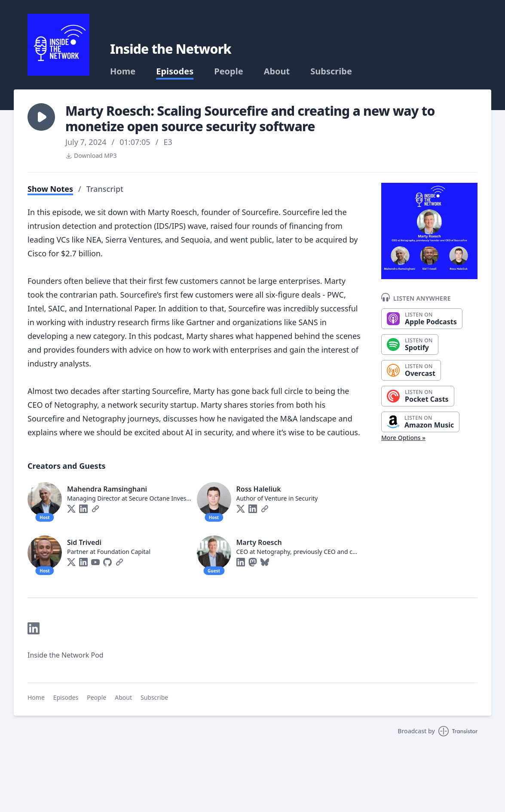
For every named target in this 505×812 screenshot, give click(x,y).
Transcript (105, 189)
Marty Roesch (259, 542)
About (277, 71)
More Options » (403, 438)
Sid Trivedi (84, 542)
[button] (41, 117)
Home (123, 71)
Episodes (175, 71)
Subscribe (331, 71)
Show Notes (50, 189)
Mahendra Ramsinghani (107, 489)
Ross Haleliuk (259, 489)
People (228, 71)
